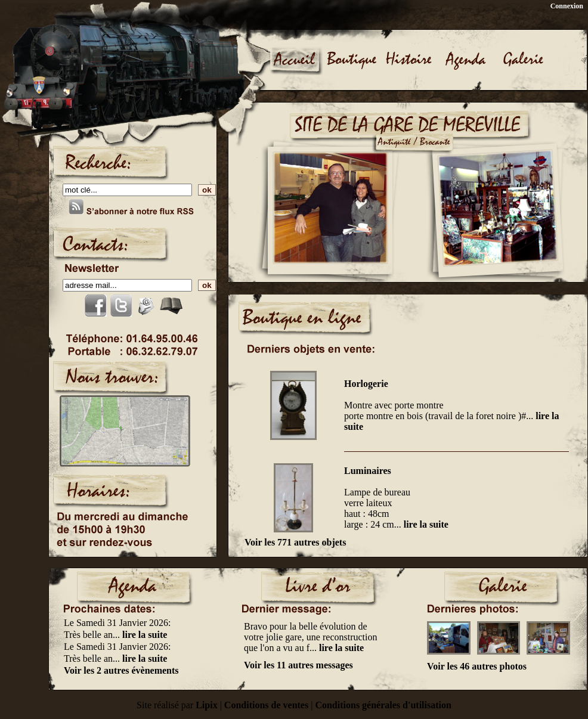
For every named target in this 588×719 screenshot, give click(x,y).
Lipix (206, 705)
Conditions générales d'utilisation (383, 705)
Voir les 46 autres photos (477, 666)
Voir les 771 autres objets (295, 542)
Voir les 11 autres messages (298, 665)
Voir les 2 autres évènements (121, 670)
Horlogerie (366, 384)
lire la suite (426, 524)
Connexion (567, 6)
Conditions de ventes (266, 705)
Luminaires (368, 471)
